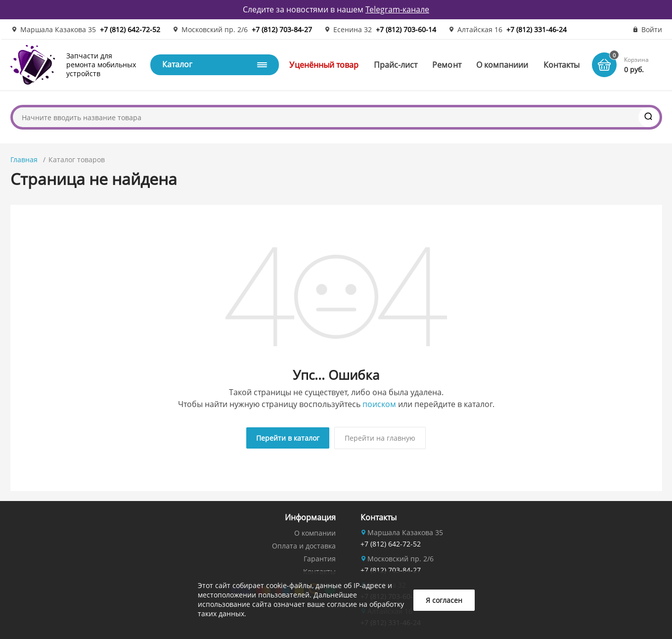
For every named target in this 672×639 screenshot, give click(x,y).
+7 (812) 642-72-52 (130, 29)
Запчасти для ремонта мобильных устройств (101, 65)
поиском (379, 404)
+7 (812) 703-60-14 (406, 29)
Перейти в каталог (288, 438)
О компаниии (502, 65)
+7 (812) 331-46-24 (537, 29)
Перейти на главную (380, 438)
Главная (24, 160)
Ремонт (447, 65)
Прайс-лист (396, 65)
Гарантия (320, 559)
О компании (315, 533)
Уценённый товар (324, 65)
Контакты (562, 65)
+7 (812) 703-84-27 (282, 29)
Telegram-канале (397, 9)
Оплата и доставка (304, 546)
